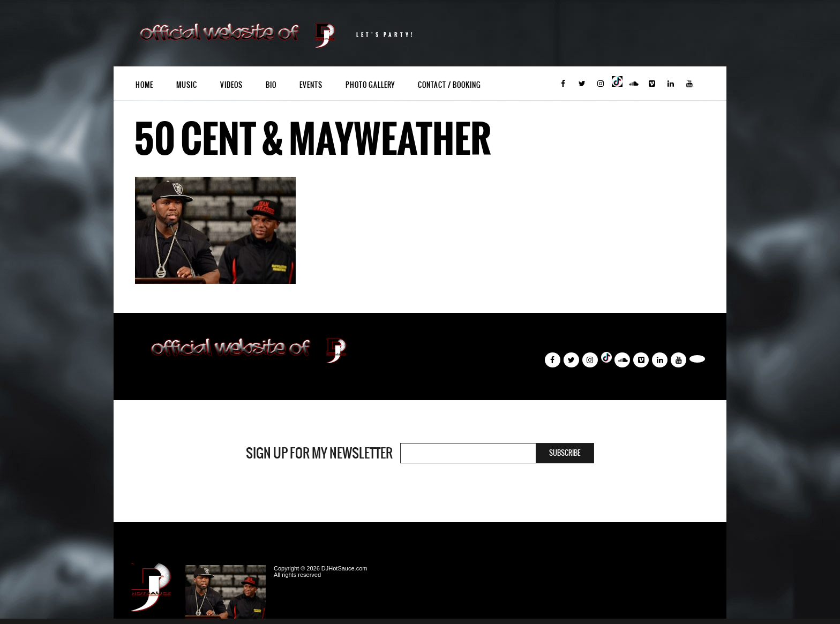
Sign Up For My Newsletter (319, 453)
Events (311, 85)
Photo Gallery (370, 85)
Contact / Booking (449, 85)
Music (187, 85)
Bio (271, 85)
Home (144, 85)
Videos (231, 85)
